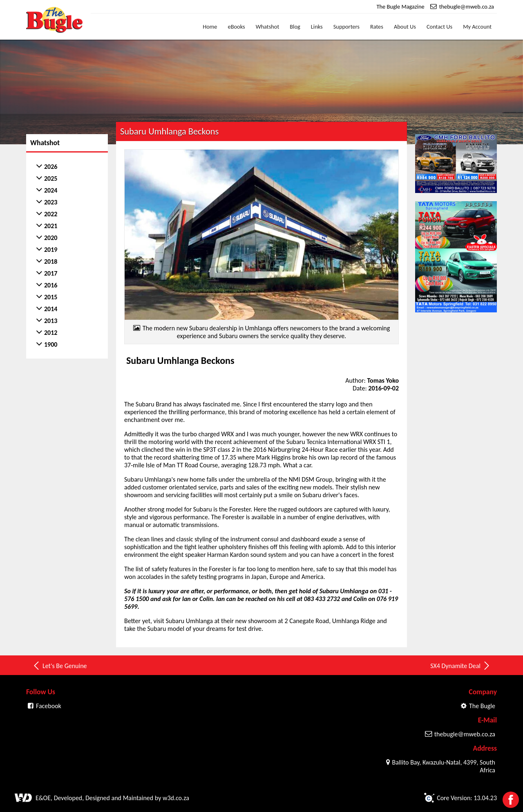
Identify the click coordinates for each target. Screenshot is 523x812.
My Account (477, 27)
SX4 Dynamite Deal (460, 666)
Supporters (346, 27)
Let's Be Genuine (60, 666)
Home (210, 27)
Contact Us (439, 27)
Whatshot (268, 27)
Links (317, 27)
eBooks (237, 27)
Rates (377, 27)
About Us (405, 27)
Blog (295, 27)
